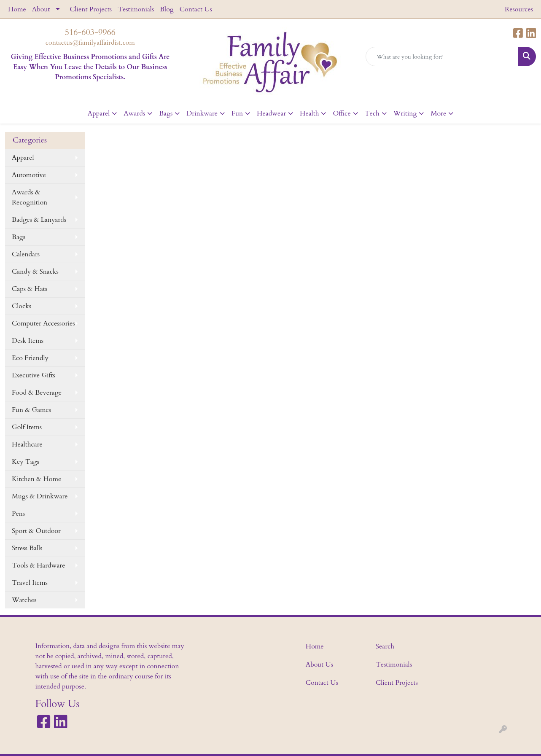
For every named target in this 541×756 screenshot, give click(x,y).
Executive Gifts (34, 375)
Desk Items (28, 341)
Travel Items (30, 583)
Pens (18, 514)
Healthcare (27, 444)
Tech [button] (372, 113)
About (41, 9)
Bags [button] (166, 113)
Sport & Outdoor (36, 531)
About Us (319, 665)
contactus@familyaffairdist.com (90, 43)
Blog (167, 9)
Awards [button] (134, 113)
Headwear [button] (271, 113)
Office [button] (342, 113)
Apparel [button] (99, 113)
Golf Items (27, 427)
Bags (19, 237)
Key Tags (26, 462)
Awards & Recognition (30, 197)
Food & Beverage (37, 393)
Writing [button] (405, 113)
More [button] (438, 113)
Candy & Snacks (35, 272)
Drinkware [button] (202, 113)
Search (385, 646)
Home (17, 9)
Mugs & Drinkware (40, 496)
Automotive (29, 175)
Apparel (23, 158)
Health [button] (309, 113)
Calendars (26, 254)
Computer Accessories (43, 323)
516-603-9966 (90, 32)
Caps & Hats (30, 289)
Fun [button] (237, 113)
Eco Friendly (30, 358)
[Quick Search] (442, 56)
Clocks (22, 306)
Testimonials (136, 9)
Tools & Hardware (38, 565)
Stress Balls (27, 548)
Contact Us (196, 9)
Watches (24, 600)
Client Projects (91, 9)
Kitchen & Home (36, 479)
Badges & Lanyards (39, 220)
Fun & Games (31, 410)
